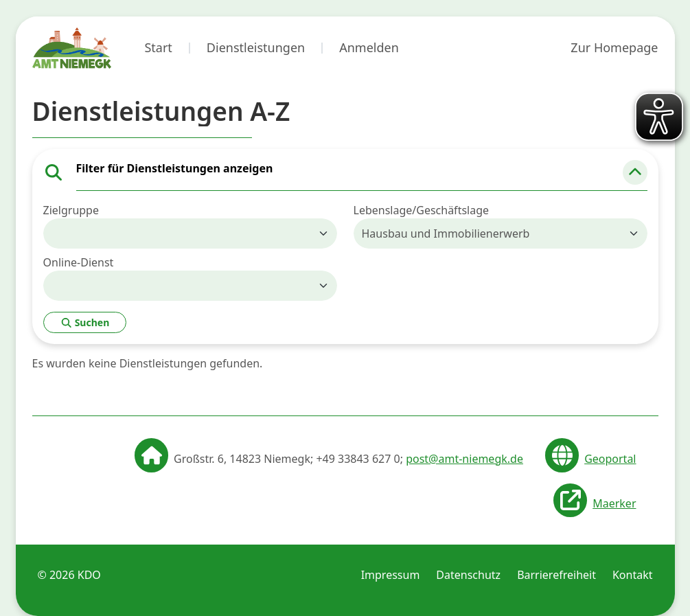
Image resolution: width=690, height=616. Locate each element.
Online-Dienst (79, 262)
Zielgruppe (71, 210)
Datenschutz (468, 575)
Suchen (85, 322)
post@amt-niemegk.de (464, 459)
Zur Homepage (614, 47)
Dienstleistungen (256, 47)
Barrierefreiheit (556, 575)
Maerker (614, 503)
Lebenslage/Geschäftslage (422, 210)
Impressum (391, 575)
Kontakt (633, 575)
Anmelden (369, 47)
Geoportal (610, 459)
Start (158, 47)
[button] (635, 172)
